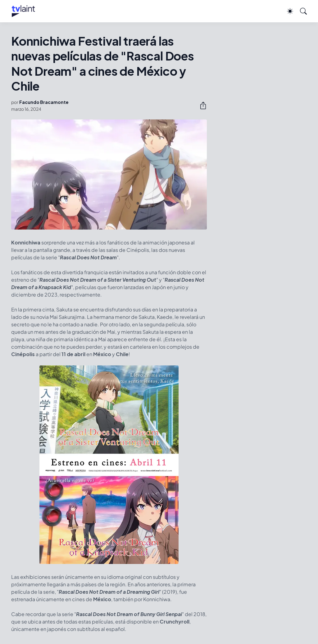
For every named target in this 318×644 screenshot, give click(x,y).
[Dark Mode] (287, 11)
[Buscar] (301, 11)
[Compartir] (201, 105)
